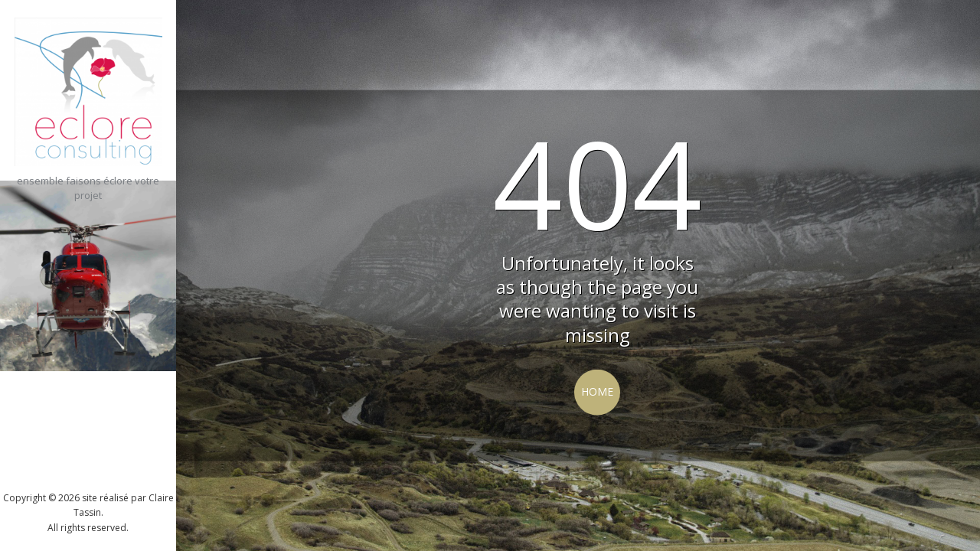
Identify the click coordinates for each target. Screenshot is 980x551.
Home (597, 391)
